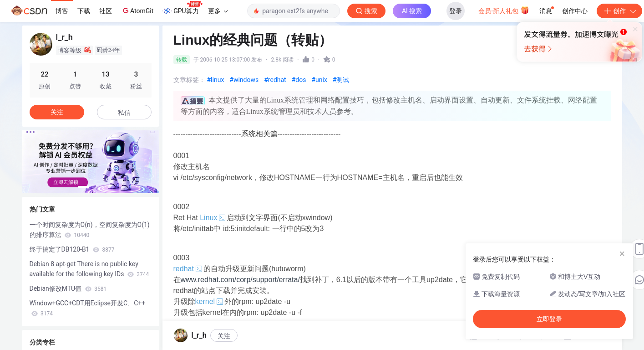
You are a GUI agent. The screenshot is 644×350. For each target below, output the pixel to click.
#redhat (275, 80)
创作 (619, 11)
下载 (84, 11)
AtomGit (137, 10)
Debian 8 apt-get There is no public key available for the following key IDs (89, 269)
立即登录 (388, 86)
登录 (456, 11)
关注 (57, 112)
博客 (62, 11)
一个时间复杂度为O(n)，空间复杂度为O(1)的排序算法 (90, 230)
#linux (216, 80)
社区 (106, 11)
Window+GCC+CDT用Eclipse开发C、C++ (88, 308)
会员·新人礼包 (504, 10)
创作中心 (575, 11)
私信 (124, 113)
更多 (218, 11)
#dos (299, 80)
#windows (244, 80)
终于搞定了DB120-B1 (72, 249)
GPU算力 (182, 8)
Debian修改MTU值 (68, 288)
